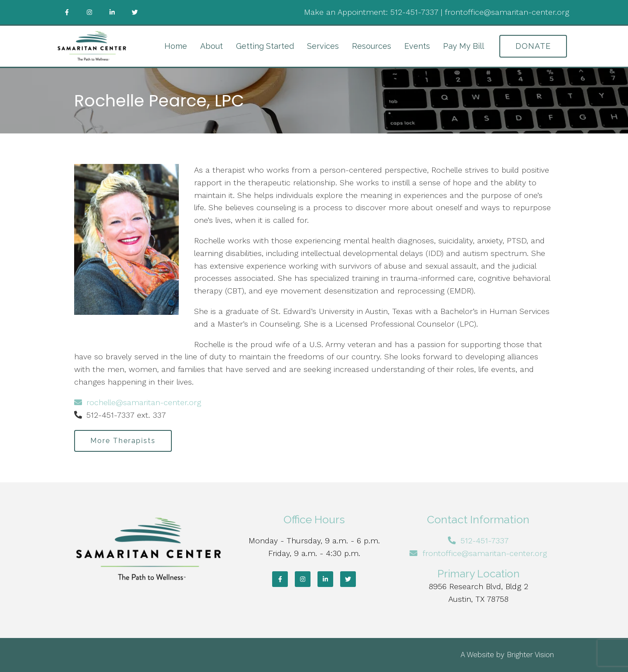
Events (417, 46)
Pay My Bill (464, 46)
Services (323, 46)
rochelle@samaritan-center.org (138, 402)
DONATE (533, 46)
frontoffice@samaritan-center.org (507, 12)
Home (176, 46)
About (212, 46)
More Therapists (123, 441)
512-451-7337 (414, 12)
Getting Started (265, 46)
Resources (372, 46)
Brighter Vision (530, 655)
